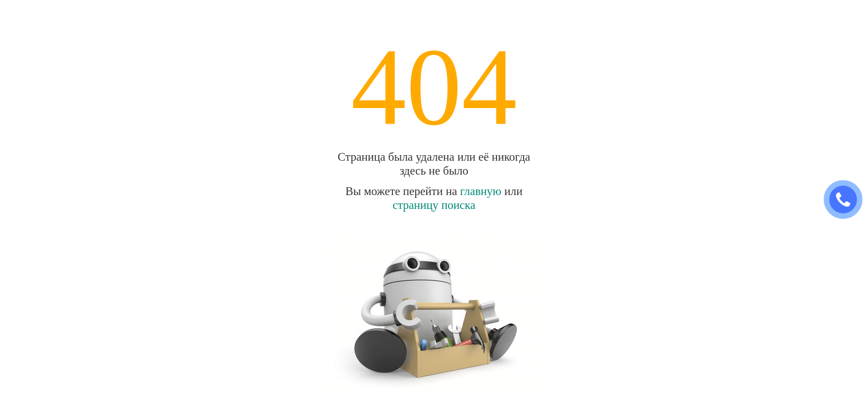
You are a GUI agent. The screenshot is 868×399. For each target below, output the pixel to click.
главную (481, 191)
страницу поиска (434, 205)
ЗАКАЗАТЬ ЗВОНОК (848, 200)
